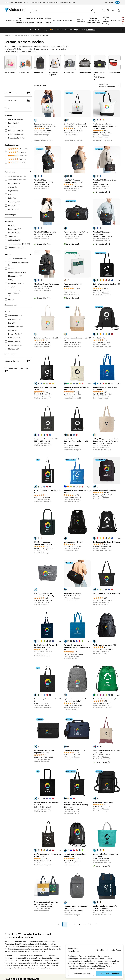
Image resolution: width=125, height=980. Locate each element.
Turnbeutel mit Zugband (55, 73)
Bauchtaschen (114, 72)
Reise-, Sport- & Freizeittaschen (99, 76)
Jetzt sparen (91, 30)
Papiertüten (24, 72)
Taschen (45, 36)
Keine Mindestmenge (13, 93)
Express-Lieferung (12, 361)
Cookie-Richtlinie (98, 968)
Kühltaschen (69, 72)
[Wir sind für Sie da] (98, 10)
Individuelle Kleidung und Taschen (27, 36)
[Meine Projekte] (103, 10)
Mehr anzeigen (10, 215)
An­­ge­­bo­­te (123, 20)
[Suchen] (92, 10)
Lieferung (47, 133)
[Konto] (113, 10)
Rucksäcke (39, 72)
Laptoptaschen (85, 72)
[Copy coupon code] (75, 30)
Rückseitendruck (11, 100)
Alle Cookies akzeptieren (109, 973)
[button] (59, 924)
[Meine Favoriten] (108, 10)
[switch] (112, 2)
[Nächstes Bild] (119, 62)
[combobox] (61, 10)
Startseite (8, 36)
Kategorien (9, 108)
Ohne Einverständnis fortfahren (109, 950)
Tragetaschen (10, 72)
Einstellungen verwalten (81, 973)
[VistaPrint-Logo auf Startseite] (15, 10)
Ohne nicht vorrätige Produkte (16, 368)
